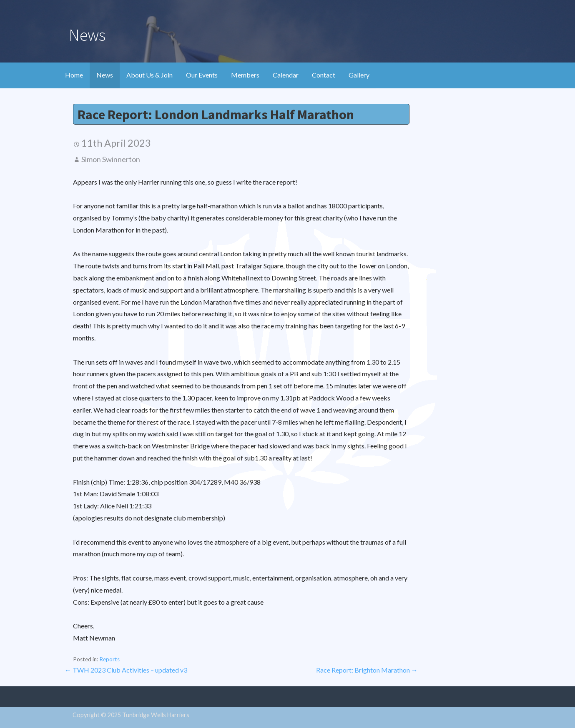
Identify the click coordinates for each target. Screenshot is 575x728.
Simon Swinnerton (111, 159)
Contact (324, 75)
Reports (109, 659)
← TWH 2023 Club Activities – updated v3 (126, 670)
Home (74, 75)
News (105, 75)
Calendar (286, 75)
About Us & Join (149, 75)
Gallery (359, 75)
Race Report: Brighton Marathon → (367, 670)
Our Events (202, 75)
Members (245, 75)
